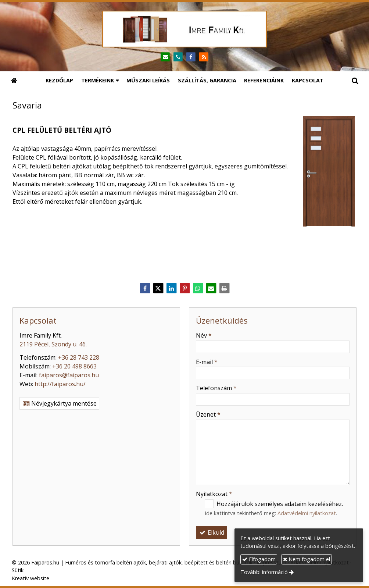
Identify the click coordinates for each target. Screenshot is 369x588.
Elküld (211, 532)
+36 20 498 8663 (74, 366)
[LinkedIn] (171, 288)
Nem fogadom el (307, 559)
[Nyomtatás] (224, 288)
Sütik (18, 570)
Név (204, 335)
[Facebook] (191, 57)
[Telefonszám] (178, 57)
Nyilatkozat (214, 494)
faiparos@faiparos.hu (69, 375)
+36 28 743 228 (79, 357)
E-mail (207, 362)
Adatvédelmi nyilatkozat (307, 513)
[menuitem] (59, 81)
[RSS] (204, 57)
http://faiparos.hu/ (60, 384)
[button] (355, 81)
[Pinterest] (184, 288)
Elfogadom (259, 559)
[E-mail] (165, 57)
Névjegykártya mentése (59, 403)
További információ (264, 572)
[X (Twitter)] (158, 288)
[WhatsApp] (198, 288)
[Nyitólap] (184, 29)
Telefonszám (216, 388)
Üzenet (208, 414)
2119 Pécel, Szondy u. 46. (53, 344)
